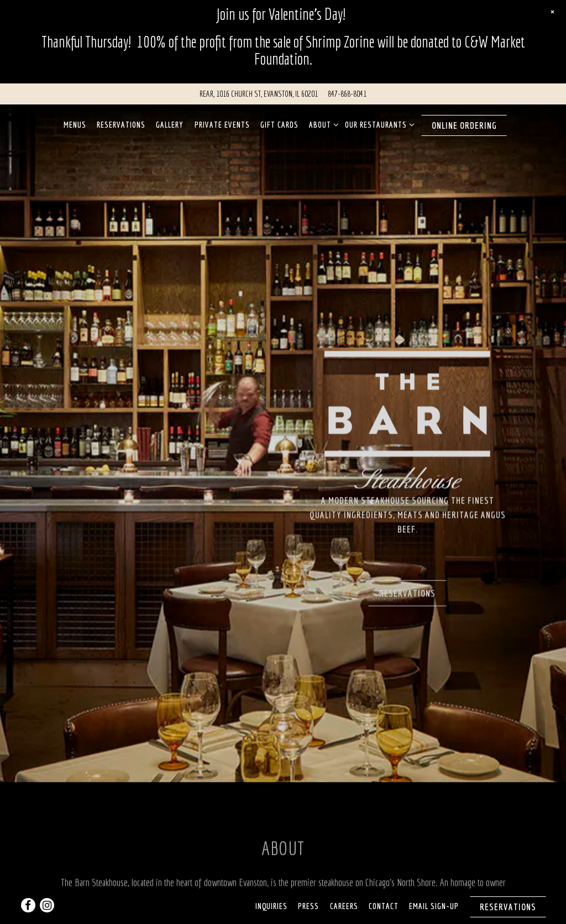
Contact (384, 880)
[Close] (553, 12)
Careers (344, 880)
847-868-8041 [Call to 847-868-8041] (347, 88)
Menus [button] (75, 119)
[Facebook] (28, 879)
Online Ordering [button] (464, 120)
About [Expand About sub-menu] (322, 118)
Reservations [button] (121, 119)
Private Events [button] (222, 119)
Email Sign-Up (434, 880)
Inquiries (271, 880)
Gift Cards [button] (279, 119)
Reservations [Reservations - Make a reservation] (508, 881)
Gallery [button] (170, 119)
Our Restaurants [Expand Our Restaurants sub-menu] (378, 118)
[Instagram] (47, 879)
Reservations (407, 564)
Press (308, 880)
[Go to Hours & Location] (259, 88)
